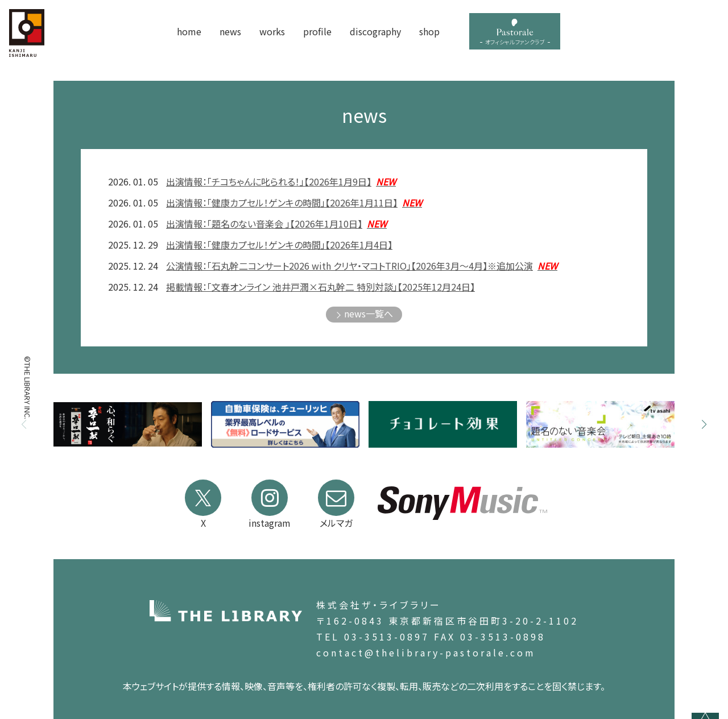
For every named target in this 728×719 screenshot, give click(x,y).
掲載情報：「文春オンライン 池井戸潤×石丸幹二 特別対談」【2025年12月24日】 (320, 287)
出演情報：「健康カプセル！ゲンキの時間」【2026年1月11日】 (294, 203)
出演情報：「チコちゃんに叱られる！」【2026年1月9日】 (281, 181)
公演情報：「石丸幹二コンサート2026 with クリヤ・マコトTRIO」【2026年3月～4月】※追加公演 (362, 266)
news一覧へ (369, 313)
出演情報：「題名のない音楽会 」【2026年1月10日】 (276, 224)
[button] (704, 424)
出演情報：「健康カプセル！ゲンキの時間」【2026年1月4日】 (279, 245)
